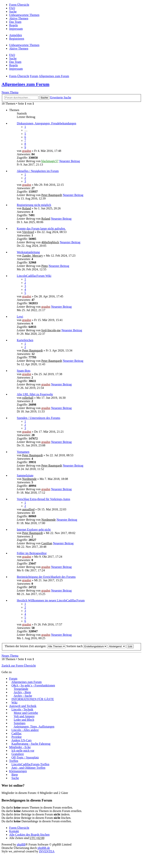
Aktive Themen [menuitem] (19, 18)
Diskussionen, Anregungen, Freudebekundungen (46, 123)
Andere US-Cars (21, 740)
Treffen (14, 761)
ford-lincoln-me (51, 330)
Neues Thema (10, 92)
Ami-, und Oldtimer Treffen (28, 768)
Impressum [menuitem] (16, 29)
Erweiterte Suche (61, 97)
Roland (27, 208)
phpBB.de (44, 848)
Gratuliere (18, 754)
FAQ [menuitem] (12, 8)
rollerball (28, 398)
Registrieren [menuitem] (17, 39)
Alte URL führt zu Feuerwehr (35, 394)
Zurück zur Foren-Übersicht (19, 666)
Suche (44, 98)
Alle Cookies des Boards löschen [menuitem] (29, 835)
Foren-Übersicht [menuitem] (19, 5)
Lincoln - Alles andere (25, 730)
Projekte (17, 737)
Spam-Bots (24, 371)
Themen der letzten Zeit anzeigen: (35, 646)
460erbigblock (50, 242)
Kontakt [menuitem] (14, 831)
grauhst (27, 151)
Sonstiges (20, 723)
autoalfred (28, 509)
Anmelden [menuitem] (16, 35)
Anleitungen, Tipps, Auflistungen (34, 727)
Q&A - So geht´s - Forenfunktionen (33, 685)
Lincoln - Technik (22, 709)
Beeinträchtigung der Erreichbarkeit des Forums (46, 577)
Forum (13, 679)
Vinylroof (28, 232)
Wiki (14, 703)
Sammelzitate (25, 475)
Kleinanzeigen (18, 771)
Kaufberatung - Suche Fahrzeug (31, 744)
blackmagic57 (50, 161)
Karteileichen (25, 340)
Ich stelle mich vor (23, 751)
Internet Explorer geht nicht (34, 530)
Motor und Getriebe (26, 713)
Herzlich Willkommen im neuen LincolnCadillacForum (51, 600)
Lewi (20, 317)
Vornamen (23, 452)
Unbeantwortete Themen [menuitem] (24, 15)
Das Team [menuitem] (15, 22)
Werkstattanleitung (28, 252)
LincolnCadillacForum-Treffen (30, 764)
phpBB (21, 844)
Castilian (47, 543)
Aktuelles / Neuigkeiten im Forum (38, 171)
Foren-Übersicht (19, 828)
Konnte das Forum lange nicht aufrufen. (41, 229)
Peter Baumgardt (52, 195)
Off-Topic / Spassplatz (25, 757)
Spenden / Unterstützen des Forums (39, 418)
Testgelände (21, 689)
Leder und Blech (24, 720)
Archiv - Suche (23, 696)
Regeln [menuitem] (13, 25)
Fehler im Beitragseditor (32, 553)
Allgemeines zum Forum (25, 84)
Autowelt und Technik (23, 706)
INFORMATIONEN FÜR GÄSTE (33, 699)
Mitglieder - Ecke (20, 747)
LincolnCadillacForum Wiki (34, 276)
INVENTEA (47, 851)
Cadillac (17, 733)
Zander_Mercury (32, 256)
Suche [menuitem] (13, 12)
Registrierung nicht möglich (34, 205)
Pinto (44, 266)
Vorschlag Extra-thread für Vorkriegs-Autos (44, 499)
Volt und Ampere (24, 716)
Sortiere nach (87, 646)
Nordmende (29, 479)
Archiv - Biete (22, 692)
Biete (15, 775)
